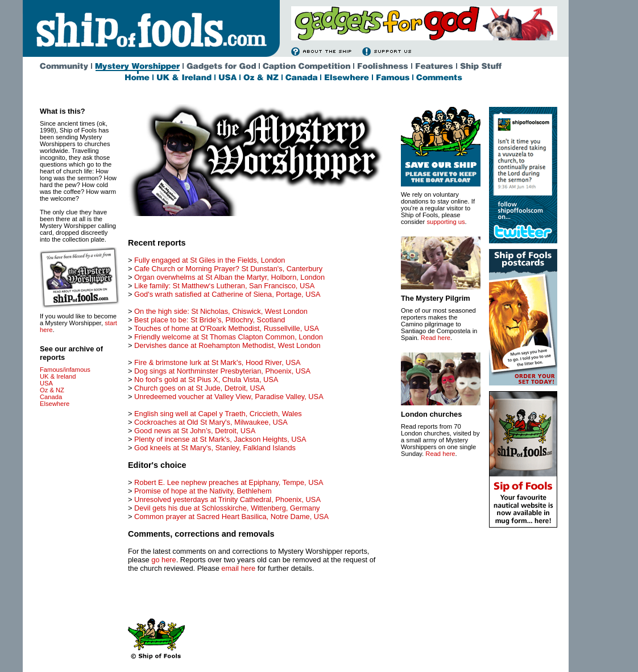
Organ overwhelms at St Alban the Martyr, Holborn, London (229, 277)
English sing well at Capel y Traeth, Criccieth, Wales (218, 414)
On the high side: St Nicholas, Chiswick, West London (221, 311)
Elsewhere (55, 404)
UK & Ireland (58, 376)
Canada (51, 397)
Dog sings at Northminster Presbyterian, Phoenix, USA (222, 371)
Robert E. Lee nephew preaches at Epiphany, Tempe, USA (229, 482)
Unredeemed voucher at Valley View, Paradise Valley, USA (229, 397)
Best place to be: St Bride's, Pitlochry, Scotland (210, 320)
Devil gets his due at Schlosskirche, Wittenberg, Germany (227, 508)
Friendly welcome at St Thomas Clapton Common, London (229, 337)
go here (163, 560)
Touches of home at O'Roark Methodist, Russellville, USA (227, 328)
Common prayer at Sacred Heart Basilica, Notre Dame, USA (231, 517)
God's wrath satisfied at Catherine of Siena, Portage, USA (227, 294)
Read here (436, 338)
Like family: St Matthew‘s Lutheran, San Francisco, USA (224, 286)
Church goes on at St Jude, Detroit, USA (200, 388)
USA (46, 383)
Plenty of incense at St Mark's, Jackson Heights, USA (220, 439)
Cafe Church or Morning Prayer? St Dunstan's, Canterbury (228, 269)
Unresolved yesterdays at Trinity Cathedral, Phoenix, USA (227, 499)
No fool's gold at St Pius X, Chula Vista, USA (206, 379)
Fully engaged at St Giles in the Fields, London (210, 260)
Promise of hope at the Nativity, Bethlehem (203, 491)
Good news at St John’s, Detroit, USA (195, 431)
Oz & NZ (52, 390)
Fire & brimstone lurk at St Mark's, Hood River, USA (217, 362)
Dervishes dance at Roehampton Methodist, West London (227, 345)
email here (238, 568)
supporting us (446, 222)
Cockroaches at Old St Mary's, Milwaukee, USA (211, 422)
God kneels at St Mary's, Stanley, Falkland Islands (215, 448)
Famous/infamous (65, 370)
